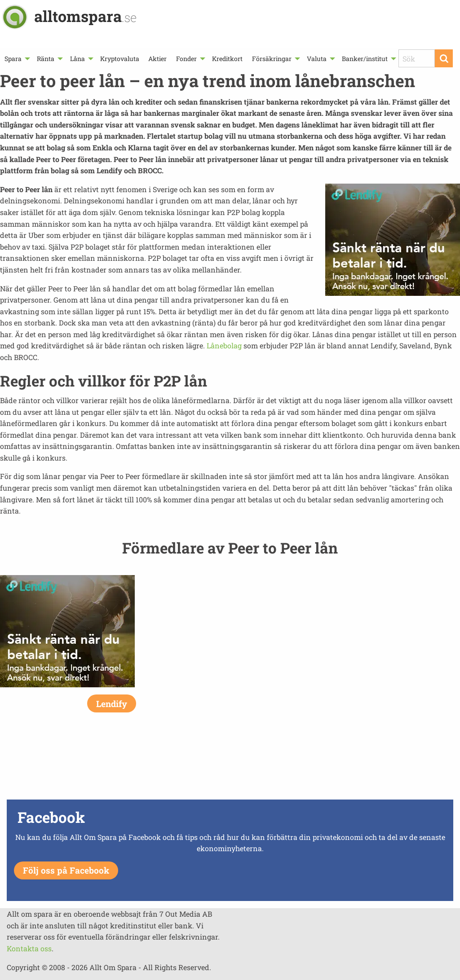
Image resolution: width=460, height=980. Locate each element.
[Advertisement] (230, 765)
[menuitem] (16, 59)
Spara (13, 59)
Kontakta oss (29, 948)
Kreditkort (227, 59)
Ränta (46, 59)
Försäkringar (272, 59)
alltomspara (85, 16)
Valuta (317, 59)
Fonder (186, 59)
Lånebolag (224, 345)
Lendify (112, 704)
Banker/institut (365, 59)
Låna (77, 59)
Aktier (157, 59)
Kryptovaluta (120, 59)
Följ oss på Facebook (66, 870)
